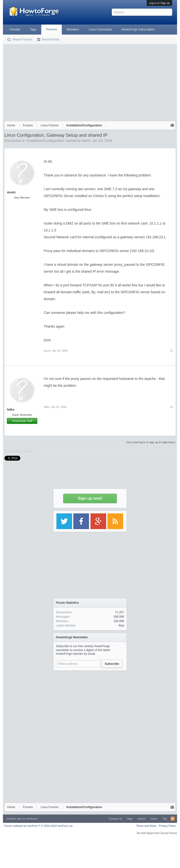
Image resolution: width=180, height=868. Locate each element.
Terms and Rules (147, 826)
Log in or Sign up (159, 3)
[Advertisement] (90, 82)
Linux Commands (100, 29)
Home (154, 819)
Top (165, 819)
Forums (51, 29)
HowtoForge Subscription (138, 29)
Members (73, 29)
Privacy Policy (167, 826)
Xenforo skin (14, 819)
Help (130, 819)
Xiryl (121, 626)
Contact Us (115, 819)
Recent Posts (51, 40)
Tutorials (15, 29)
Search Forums (22, 40)
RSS (173, 819)
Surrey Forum (169, 833)
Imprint (141, 819)
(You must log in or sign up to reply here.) (151, 442)
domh (86, 141)
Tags (33, 29)
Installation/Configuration (45, 141)
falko (11, 409)
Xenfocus (32, 819)
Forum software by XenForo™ (39, 826)
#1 (171, 351)
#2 (171, 407)
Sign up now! (90, 498)
